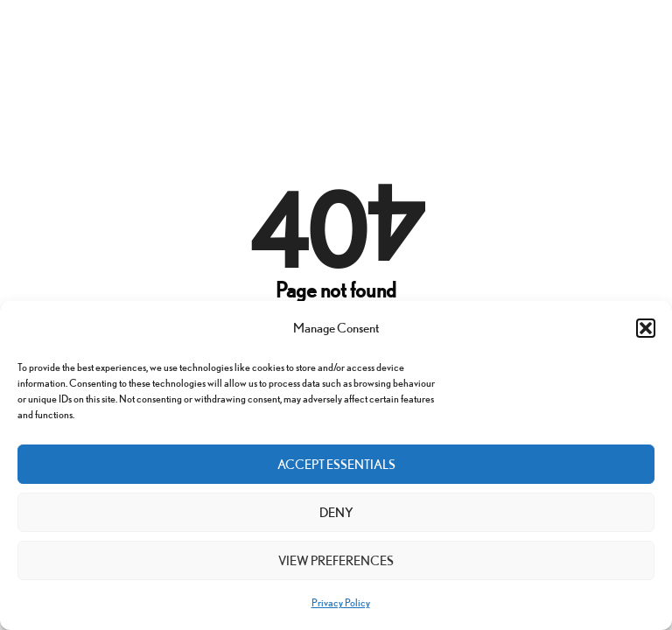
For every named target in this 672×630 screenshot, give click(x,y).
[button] (646, 328)
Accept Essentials (336, 464)
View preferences (336, 560)
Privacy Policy (341, 602)
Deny (336, 512)
